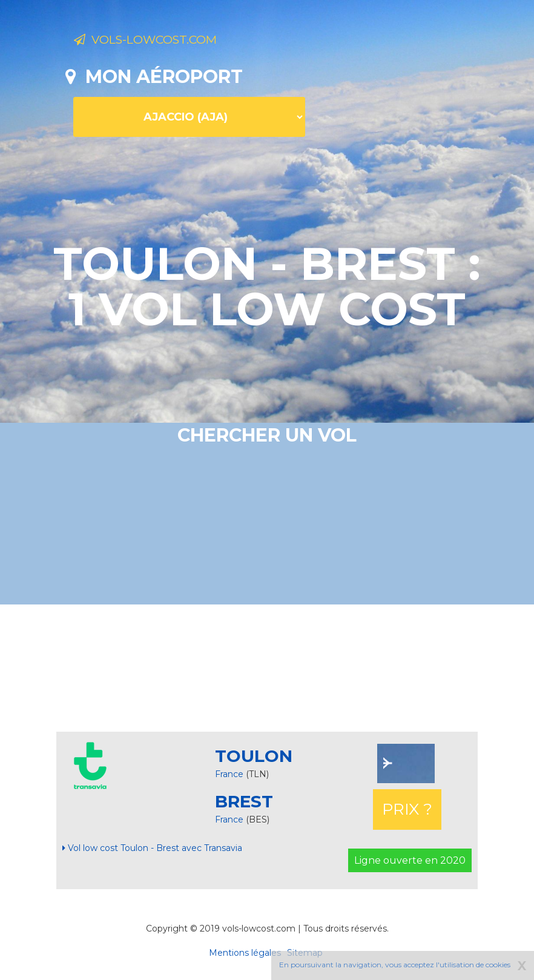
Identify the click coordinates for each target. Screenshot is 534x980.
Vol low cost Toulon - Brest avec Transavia (152, 848)
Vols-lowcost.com (170, 41)
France (229, 774)
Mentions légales (245, 953)
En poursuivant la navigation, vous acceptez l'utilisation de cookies (395, 965)
